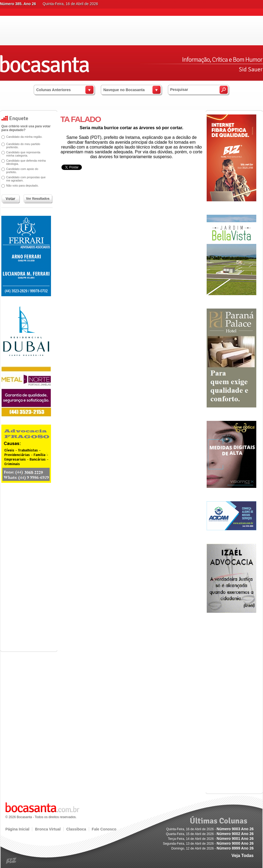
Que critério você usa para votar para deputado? (26, 128)
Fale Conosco (104, 829)
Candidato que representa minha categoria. (23, 154)
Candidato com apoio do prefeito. (22, 170)
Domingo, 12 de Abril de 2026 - (212, 848)
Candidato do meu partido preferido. (23, 146)
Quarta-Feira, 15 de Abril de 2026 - (210, 834)
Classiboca (76, 829)
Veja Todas (243, 856)
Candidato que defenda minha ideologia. (26, 162)
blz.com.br (11, 861)
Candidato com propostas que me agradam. (26, 179)
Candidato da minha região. (24, 137)
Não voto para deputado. (22, 186)
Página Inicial (17, 829)
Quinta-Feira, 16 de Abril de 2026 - (210, 829)
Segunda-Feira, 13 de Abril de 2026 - (208, 844)
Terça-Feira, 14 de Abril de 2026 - (211, 839)
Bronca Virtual (48, 829)
